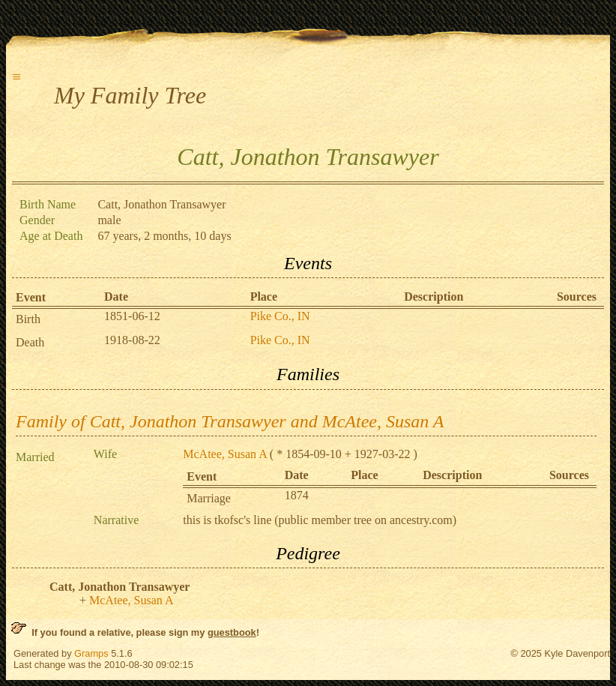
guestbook (232, 632)
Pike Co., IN (280, 316)
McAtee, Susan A (225, 454)
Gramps (91, 653)
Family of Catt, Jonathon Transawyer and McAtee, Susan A (230, 421)
